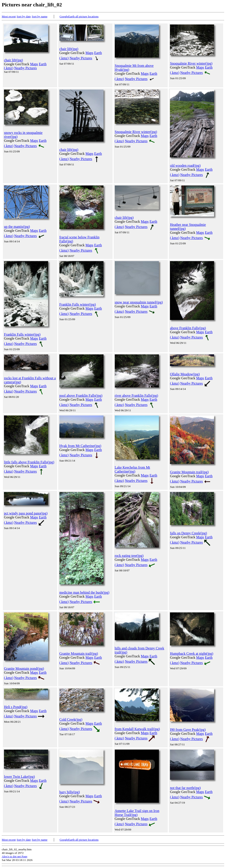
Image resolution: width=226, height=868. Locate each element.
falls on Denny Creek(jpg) (188, 533)
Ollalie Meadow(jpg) (185, 374)
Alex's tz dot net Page (15, 856)
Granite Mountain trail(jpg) (189, 472)
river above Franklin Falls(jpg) (137, 396)
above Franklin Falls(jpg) (188, 328)
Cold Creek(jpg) (71, 719)
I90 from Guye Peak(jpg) (188, 730)
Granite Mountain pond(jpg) (24, 669)
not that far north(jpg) (185, 788)
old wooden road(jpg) (185, 166)
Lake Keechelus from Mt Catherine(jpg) (132, 469)
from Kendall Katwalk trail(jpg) (137, 729)
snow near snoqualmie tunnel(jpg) (139, 302)
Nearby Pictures (25, 68)
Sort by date (24, 16)
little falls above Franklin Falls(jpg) (29, 462)
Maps (34, 64)
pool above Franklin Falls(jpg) (81, 396)
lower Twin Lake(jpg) (19, 777)
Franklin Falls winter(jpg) (22, 334)
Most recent (9, 16)
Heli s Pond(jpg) (16, 707)
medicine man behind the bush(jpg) (84, 592)
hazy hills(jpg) (70, 792)
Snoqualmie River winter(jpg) (191, 63)
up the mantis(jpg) (17, 227)
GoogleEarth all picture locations (79, 16)
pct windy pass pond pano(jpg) (26, 513)
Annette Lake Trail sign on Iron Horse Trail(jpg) (137, 813)
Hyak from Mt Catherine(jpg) (80, 446)
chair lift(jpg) (13, 60)
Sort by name (40, 16)
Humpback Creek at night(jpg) (192, 654)
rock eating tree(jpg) (129, 556)
